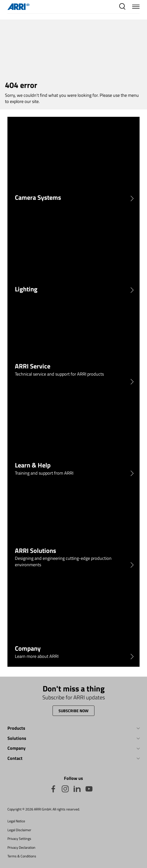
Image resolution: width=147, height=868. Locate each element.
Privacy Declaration (21, 847)
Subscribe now (73, 711)
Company (16, 748)
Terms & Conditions (22, 856)
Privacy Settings (19, 838)
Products (16, 728)
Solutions (17, 738)
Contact (15, 758)
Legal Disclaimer (19, 830)
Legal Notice (16, 821)
